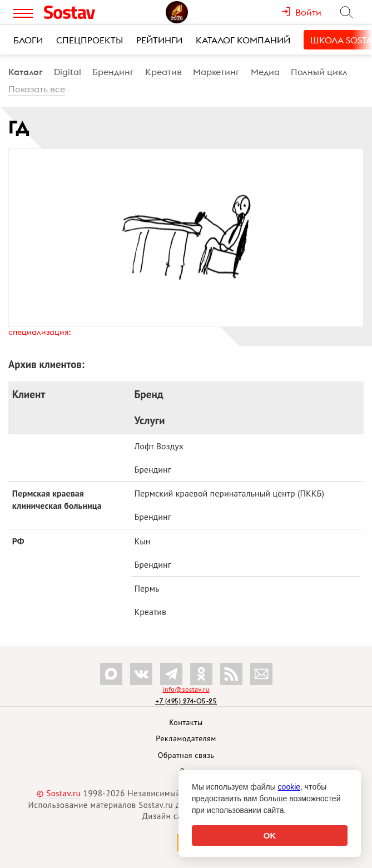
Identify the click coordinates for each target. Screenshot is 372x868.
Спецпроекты (90, 40)
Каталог (26, 72)
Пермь (147, 588)
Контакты (186, 722)
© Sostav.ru (59, 793)
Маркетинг (216, 72)
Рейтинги (159, 40)
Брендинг (113, 72)
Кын (142, 541)
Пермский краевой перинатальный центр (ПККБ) (229, 493)
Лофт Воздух (159, 446)
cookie (289, 787)
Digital (68, 72)
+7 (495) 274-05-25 (186, 701)
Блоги (28, 40)
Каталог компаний (243, 40)
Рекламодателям (186, 738)
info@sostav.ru (186, 689)
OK (270, 835)
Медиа (265, 72)
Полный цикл (319, 72)
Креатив (163, 72)
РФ (18, 541)
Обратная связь (186, 755)
